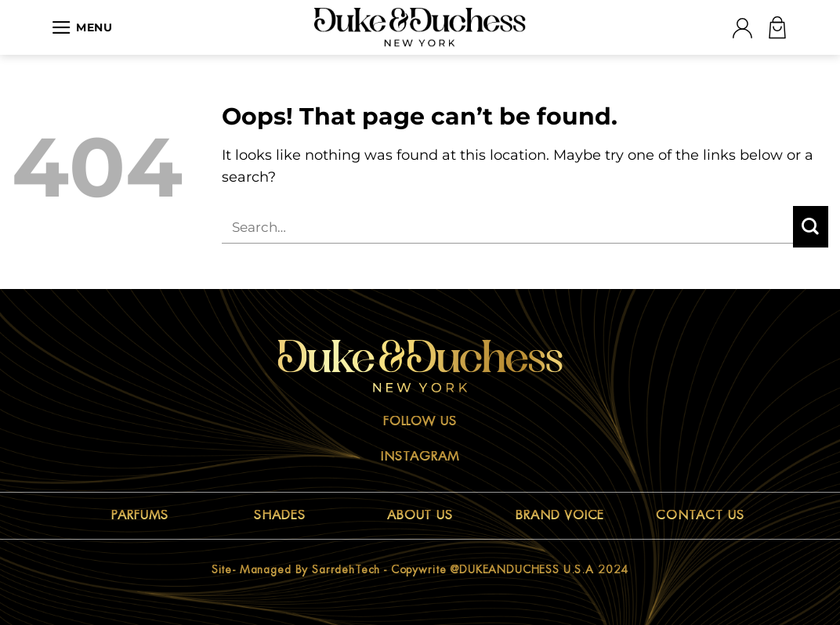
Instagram (420, 457)
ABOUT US (420, 515)
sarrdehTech (346, 569)
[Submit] (811, 227)
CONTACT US (700, 515)
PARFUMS (140, 515)
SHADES (280, 515)
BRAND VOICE (560, 515)
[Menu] (82, 27)
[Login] (742, 28)
